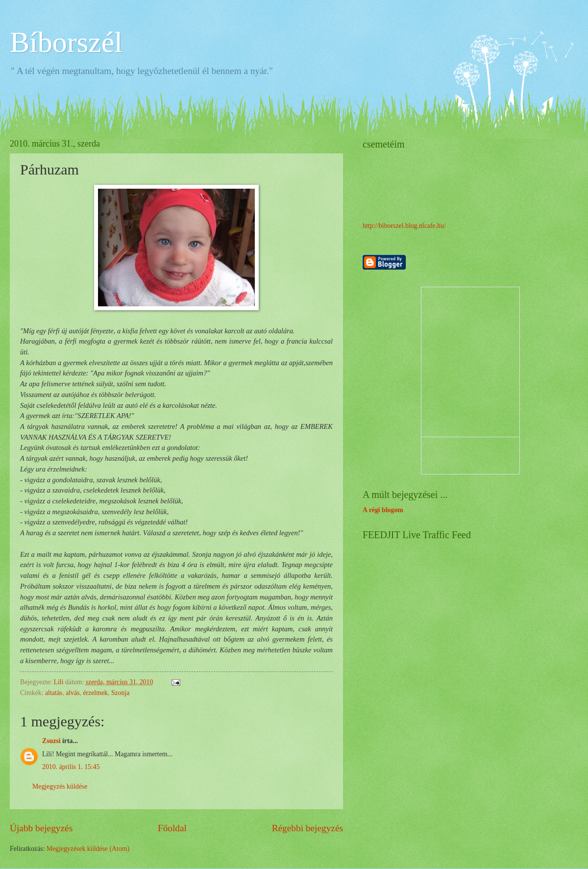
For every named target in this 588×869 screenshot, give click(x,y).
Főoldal (172, 828)
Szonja (121, 693)
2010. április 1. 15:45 (71, 767)
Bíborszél (66, 42)
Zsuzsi (51, 741)
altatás (54, 693)
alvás (73, 693)
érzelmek (95, 693)
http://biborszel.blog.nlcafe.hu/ (404, 226)
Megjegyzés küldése (60, 786)
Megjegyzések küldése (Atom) (88, 849)
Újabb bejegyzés (41, 828)
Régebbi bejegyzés (307, 828)
